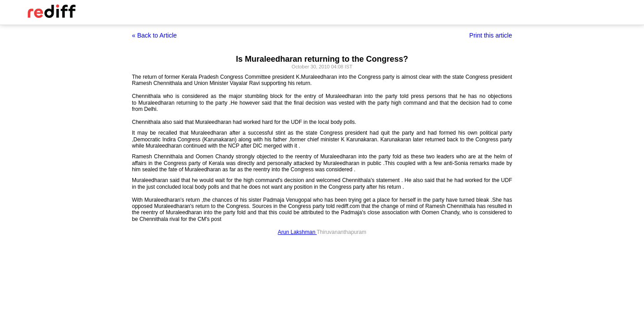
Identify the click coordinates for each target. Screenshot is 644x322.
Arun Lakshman (297, 232)
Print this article (491, 35)
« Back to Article (154, 35)
